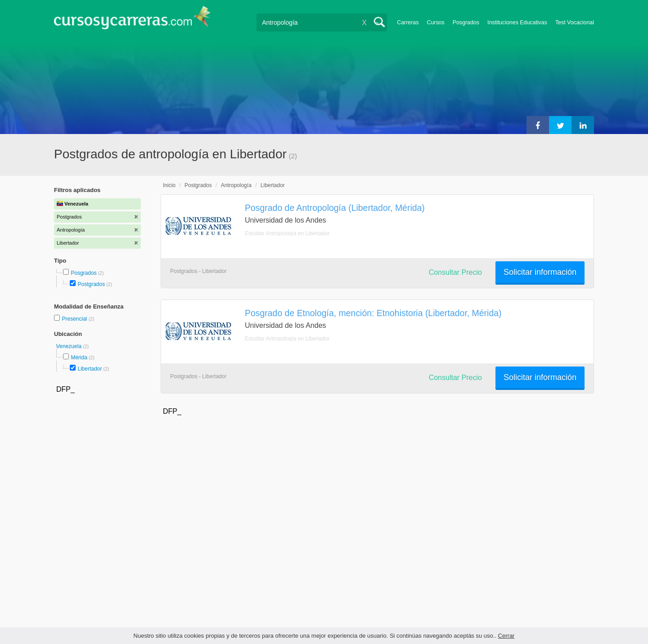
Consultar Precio (455, 272)
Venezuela (70, 346)
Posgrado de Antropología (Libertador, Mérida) (335, 208)
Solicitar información (540, 272)
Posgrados (466, 22)
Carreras (408, 22)
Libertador (90, 369)
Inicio (169, 185)
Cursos (435, 22)
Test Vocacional (575, 22)
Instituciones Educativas (517, 22)
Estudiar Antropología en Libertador (287, 233)
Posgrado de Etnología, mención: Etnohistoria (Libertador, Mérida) (373, 313)
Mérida (79, 358)
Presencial (75, 319)
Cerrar (506, 636)
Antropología (236, 185)
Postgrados (91, 284)
